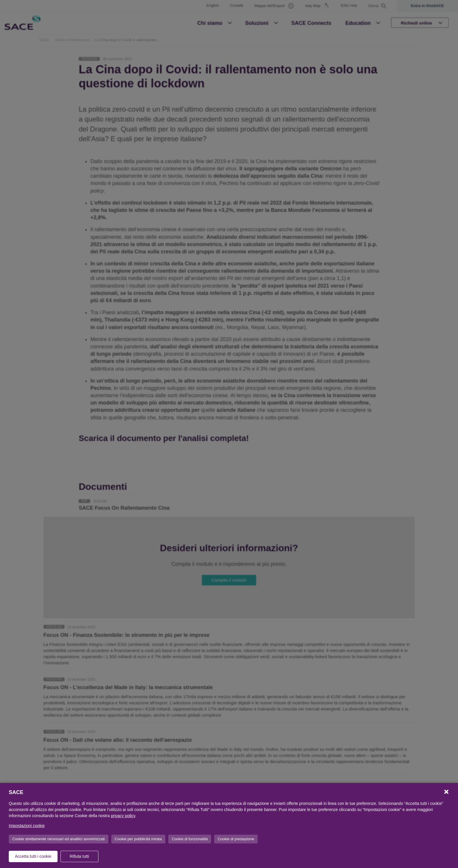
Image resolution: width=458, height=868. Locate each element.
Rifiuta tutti (79, 856)
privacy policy (123, 816)
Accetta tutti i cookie (33, 856)
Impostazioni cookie (27, 826)
